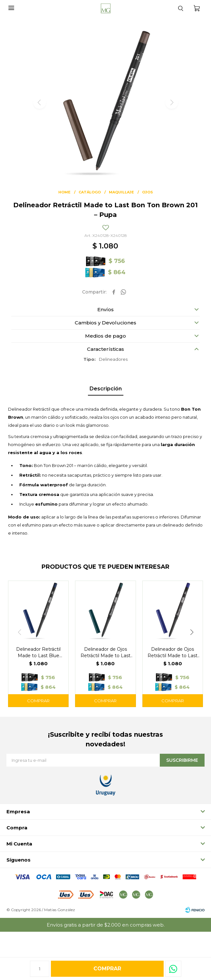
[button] (180, 8)
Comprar (107, 969)
